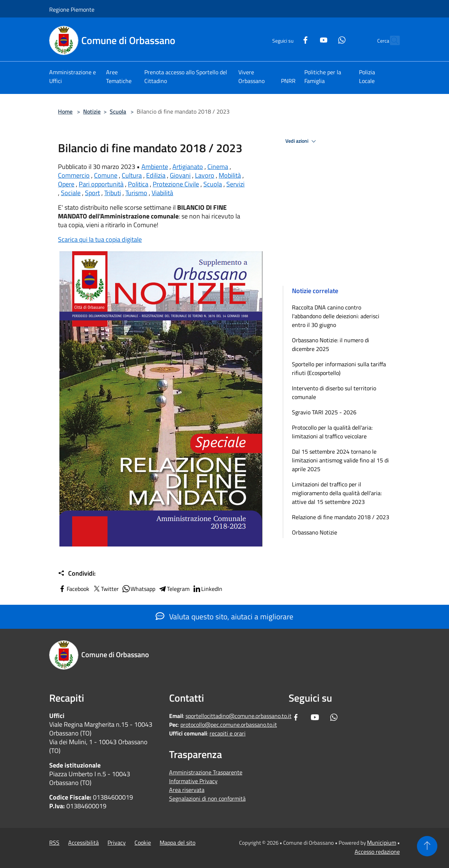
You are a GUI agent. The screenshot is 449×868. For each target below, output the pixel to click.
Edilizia (156, 175)
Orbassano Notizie (315, 532)
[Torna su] (427, 846)
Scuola (118, 111)
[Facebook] (290, 39)
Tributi (113, 193)
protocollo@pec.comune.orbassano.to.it (229, 725)
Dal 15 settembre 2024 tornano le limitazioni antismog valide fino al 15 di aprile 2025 (340, 460)
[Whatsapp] (326, 39)
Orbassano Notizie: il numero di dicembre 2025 (331, 344)
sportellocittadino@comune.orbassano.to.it (239, 716)
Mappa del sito (177, 843)
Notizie (92, 111)
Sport (92, 193)
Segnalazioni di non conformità (207, 798)
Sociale (71, 193)
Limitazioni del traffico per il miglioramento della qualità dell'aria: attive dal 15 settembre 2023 (337, 493)
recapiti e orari (228, 733)
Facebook (74, 589)
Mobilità (230, 175)
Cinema (218, 167)
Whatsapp (138, 589)
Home (65, 111)
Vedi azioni (302, 141)
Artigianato (188, 167)
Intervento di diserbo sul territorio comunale (334, 392)
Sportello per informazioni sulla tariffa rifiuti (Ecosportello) (339, 368)
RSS (54, 843)
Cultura (132, 175)
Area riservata (187, 790)
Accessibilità (83, 843)
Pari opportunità (101, 184)
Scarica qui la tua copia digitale (100, 239)
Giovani (180, 175)
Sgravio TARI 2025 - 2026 (324, 412)
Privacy (117, 843)
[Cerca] (391, 40)
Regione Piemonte (72, 9)
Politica (138, 184)
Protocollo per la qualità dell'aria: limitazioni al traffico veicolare (332, 432)
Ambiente (155, 167)
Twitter (106, 589)
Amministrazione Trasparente (206, 772)
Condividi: (77, 573)
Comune (106, 175)
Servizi (235, 184)
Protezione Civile (176, 184)
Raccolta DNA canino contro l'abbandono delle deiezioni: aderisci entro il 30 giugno (336, 316)
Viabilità (162, 193)
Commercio (74, 175)
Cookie (143, 843)
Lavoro (205, 175)
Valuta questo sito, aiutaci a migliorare (224, 616)
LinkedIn (207, 589)
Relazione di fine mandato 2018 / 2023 (341, 517)
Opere (66, 184)
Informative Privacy (193, 781)
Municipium (382, 843)
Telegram (174, 589)
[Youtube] (308, 39)
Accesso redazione (377, 852)
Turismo (136, 193)
